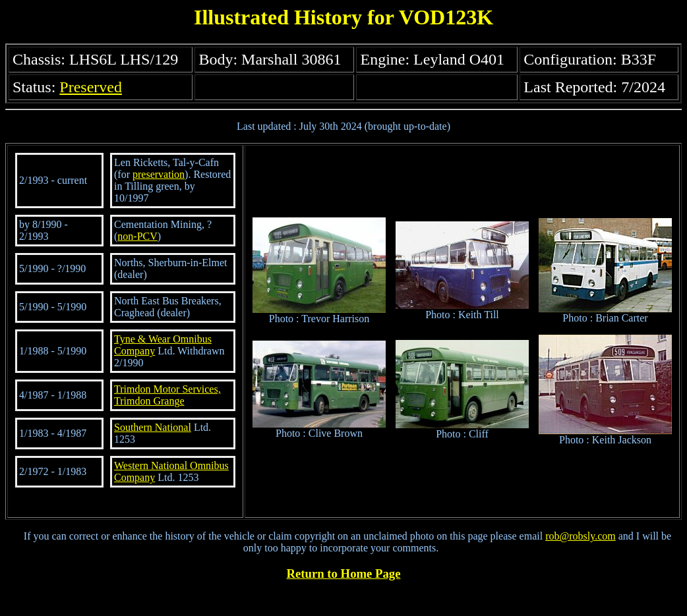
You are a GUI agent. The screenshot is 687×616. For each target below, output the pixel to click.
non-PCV (137, 236)
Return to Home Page (344, 574)
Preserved (91, 87)
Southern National (153, 427)
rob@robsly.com (581, 536)
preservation (159, 174)
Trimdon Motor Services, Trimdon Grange (167, 395)
